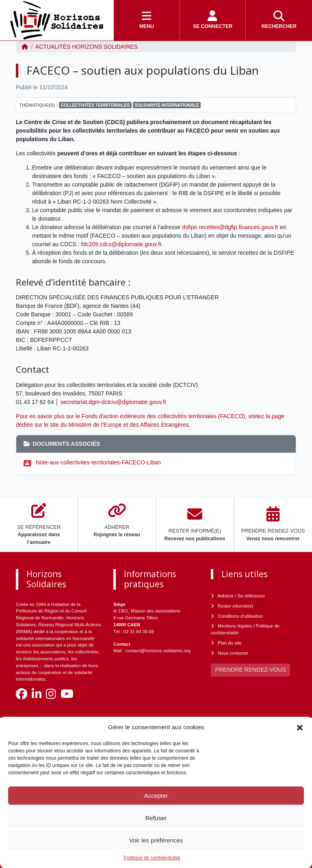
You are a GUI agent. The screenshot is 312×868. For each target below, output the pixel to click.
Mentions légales (235, 626)
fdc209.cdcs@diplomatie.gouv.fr (121, 244)
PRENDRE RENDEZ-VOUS (251, 670)
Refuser (156, 818)
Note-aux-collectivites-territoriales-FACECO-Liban (98, 462)
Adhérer (226, 596)
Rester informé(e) (235, 606)
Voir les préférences (156, 840)
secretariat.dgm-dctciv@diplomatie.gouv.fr (114, 402)
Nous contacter (233, 653)
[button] (300, 727)
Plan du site (230, 643)
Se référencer (251, 596)
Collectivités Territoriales (95, 105)
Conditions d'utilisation (240, 616)
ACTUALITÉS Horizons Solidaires (87, 47)
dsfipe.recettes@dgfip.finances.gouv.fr (230, 227)
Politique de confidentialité (152, 858)
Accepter (156, 796)
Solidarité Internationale (167, 105)
